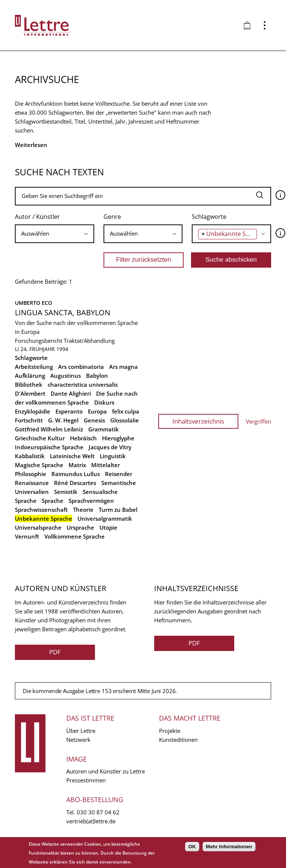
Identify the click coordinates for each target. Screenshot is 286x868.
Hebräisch (83, 438)
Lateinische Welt (72, 456)
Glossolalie (125, 420)
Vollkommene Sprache (74, 536)
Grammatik (104, 429)
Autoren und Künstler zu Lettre (106, 771)
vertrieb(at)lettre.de (91, 821)
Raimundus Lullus (76, 474)
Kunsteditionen (178, 740)
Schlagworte (209, 217)
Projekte (170, 731)
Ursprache (80, 527)
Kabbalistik (30, 456)
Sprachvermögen (91, 501)
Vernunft (27, 536)
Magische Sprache (39, 465)
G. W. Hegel (63, 420)
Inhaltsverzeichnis (198, 421)
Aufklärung (30, 376)
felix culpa (126, 411)
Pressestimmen (86, 780)
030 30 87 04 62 (98, 812)
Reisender (119, 474)
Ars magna (123, 367)
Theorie (83, 510)
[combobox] (55, 234)
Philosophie (31, 474)
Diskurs (104, 402)
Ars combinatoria (81, 367)
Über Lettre (81, 731)
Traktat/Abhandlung (89, 341)
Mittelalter (106, 465)
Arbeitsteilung (34, 367)
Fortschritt (29, 420)
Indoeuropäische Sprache (49, 447)
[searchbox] (55, 234)
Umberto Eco (34, 303)
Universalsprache (38, 527)
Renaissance (32, 483)
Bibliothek (29, 384)
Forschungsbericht (39, 341)
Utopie (108, 527)
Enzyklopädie (33, 411)
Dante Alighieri (71, 393)
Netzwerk (78, 740)
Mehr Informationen (229, 847)
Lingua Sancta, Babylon (63, 312)
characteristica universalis (83, 384)
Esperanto (69, 411)
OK (192, 847)
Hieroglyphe (118, 438)
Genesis (94, 420)
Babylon (97, 376)
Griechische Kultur (40, 438)
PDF (55, 652)
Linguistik (113, 456)
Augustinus (66, 376)
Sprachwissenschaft (41, 510)
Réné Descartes (75, 483)
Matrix (77, 465)
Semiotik (66, 492)
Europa (97, 411)
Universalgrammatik (105, 518)
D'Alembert (30, 393)
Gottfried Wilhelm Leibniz (49, 429)
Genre (112, 217)
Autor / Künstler (37, 217)
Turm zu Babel (118, 510)
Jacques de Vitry (110, 447)
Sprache (53, 501)
